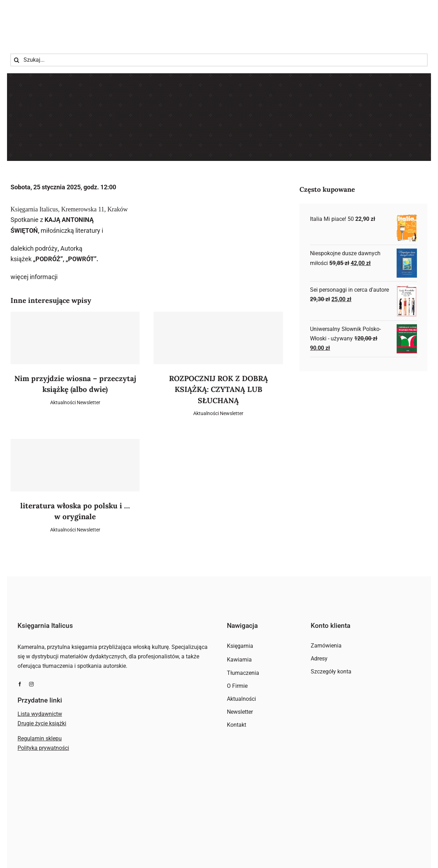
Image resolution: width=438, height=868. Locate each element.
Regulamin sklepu (40, 738)
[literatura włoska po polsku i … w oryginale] (75, 465)
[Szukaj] (17, 60)
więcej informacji (34, 277)
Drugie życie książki (42, 723)
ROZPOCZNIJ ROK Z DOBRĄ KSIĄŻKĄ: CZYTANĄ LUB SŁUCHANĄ (218, 389)
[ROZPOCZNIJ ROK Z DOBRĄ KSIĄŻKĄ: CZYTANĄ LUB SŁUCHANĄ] (218, 338)
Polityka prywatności (43, 748)
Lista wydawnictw (40, 714)
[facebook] (20, 684)
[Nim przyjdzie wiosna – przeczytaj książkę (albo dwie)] (75, 338)
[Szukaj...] (219, 60)
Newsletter (89, 402)
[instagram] (31, 684)
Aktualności (63, 402)
